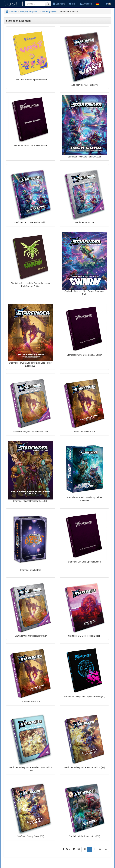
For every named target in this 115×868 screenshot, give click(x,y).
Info (72, 4)
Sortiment (59, 4)
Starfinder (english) (48, 12)
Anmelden (86, 4)
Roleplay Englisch (29, 12)
